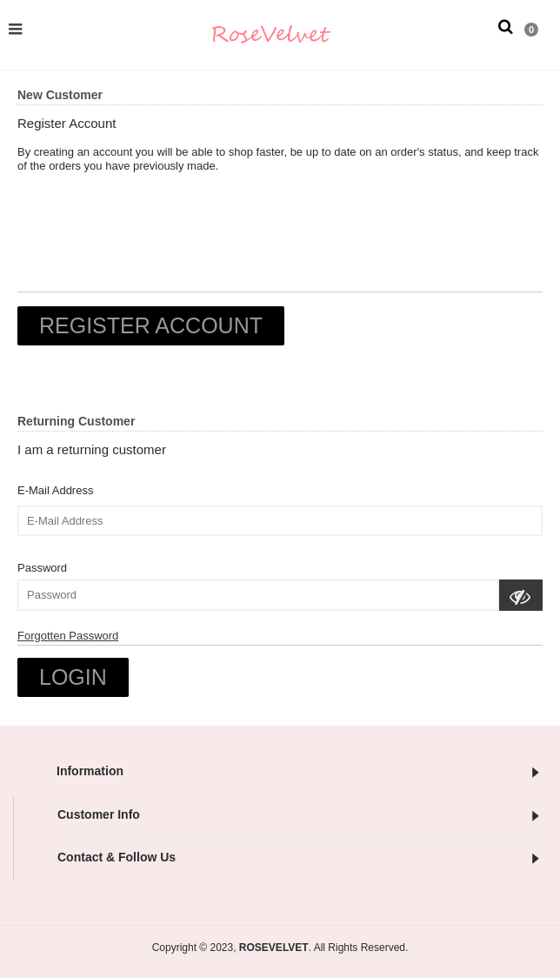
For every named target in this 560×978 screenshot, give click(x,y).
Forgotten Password (68, 636)
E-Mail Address (55, 490)
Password (42, 568)
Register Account (151, 325)
